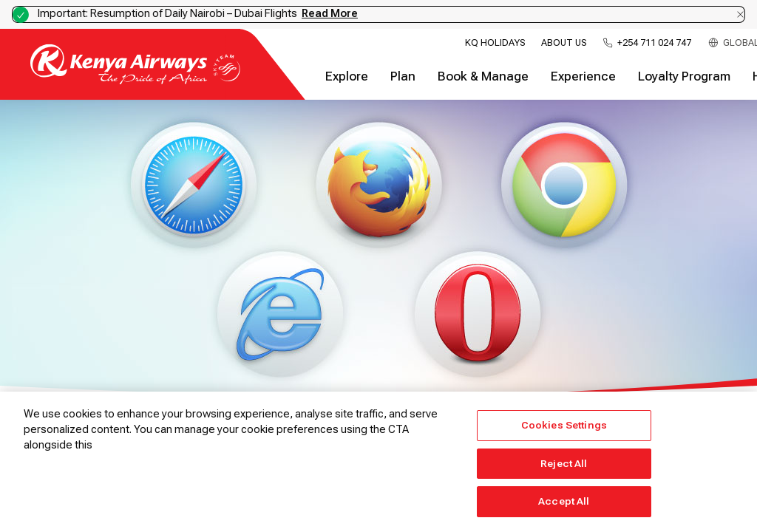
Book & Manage (483, 76)
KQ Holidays (495, 43)
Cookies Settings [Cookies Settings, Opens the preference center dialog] (564, 425)
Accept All (564, 501)
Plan (403, 76)
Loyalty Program (684, 76)
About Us (564, 43)
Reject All (564, 464)
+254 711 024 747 (654, 43)
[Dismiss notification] (740, 14)
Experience (583, 76)
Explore (347, 76)
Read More (330, 13)
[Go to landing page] (135, 81)
